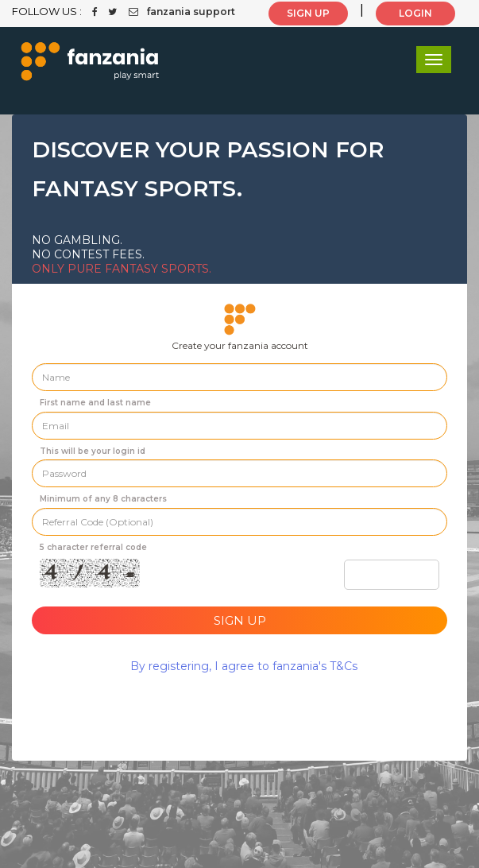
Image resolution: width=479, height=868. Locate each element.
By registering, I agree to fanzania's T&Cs (244, 666)
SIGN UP (308, 13)
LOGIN (415, 13)
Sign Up (240, 620)
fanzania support (182, 12)
